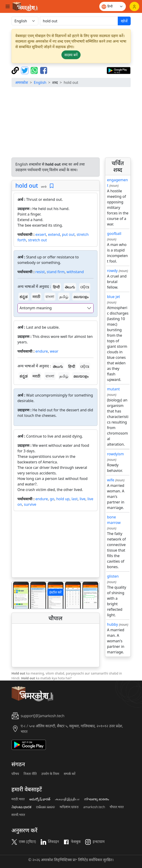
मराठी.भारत (18, 799)
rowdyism (116, 454)
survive (30, 504)
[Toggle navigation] (8, 6)
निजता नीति (30, 774)
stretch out (37, 240)
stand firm (56, 272)
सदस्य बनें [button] (71, 55)
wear (54, 351)
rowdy (112, 271)
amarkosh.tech (94, 807)
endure (42, 351)
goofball (114, 234)
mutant (113, 389)
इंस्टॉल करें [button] (56, 592)
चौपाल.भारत (117, 807)
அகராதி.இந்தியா (67, 799)
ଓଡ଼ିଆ (85, 287)
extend (54, 234)
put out (68, 234)
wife (111, 480)
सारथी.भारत (18, 815)
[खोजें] (79, 21)
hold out (27, 186)
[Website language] (113, 6)
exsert (41, 234)
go (52, 499)
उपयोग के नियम (50, 774)
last (75, 499)
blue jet (114, 297)
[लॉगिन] (134, 6)
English (40, 82)
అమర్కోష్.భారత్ (40, 799)
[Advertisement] (71, 123)
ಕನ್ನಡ (24, 297)
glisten (113, 576)
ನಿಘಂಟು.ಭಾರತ (21, 807)
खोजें (124, 21)
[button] (18, 595)
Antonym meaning (36, 308)
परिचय (15, 774)
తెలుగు (70, 287)
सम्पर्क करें (69, 774)
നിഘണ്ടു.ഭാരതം (96, 799)
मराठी (36, 297)
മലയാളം (81, 297)
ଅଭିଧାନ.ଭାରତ (45, 807)
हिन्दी (56, 287)
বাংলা (50, 297)
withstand (75, 272)
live (83, 499)
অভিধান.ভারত (69, 807)
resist (40, 272)
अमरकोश (22, 82)
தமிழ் (64, 297)
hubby (113, 624)
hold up (63, 499)
